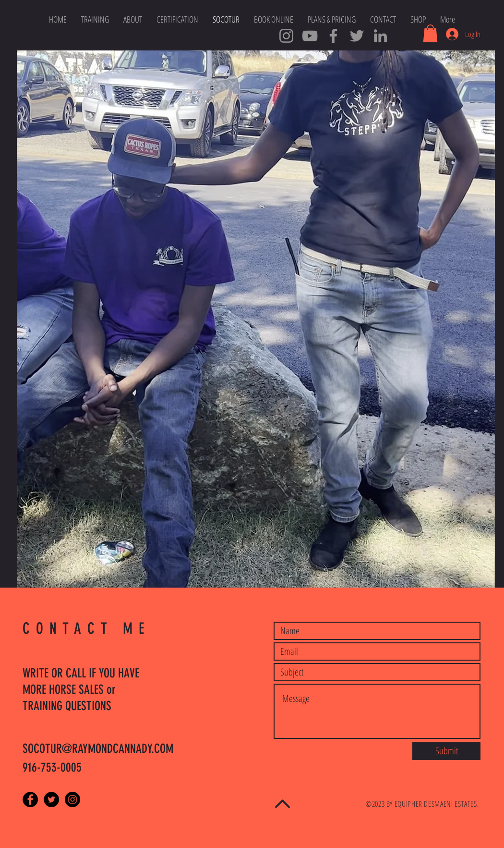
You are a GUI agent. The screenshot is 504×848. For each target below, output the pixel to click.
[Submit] (446, 751)
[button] (430, 33)
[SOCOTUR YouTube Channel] (310, 36)
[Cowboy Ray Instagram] (286, 36)
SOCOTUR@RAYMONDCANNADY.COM (98, 749)
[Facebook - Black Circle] (30, 799)
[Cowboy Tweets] (357, 36)
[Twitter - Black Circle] (51, 799)
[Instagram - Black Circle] (72, 799)
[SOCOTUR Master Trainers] (333, 36)
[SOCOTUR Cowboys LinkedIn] (380, 36)
